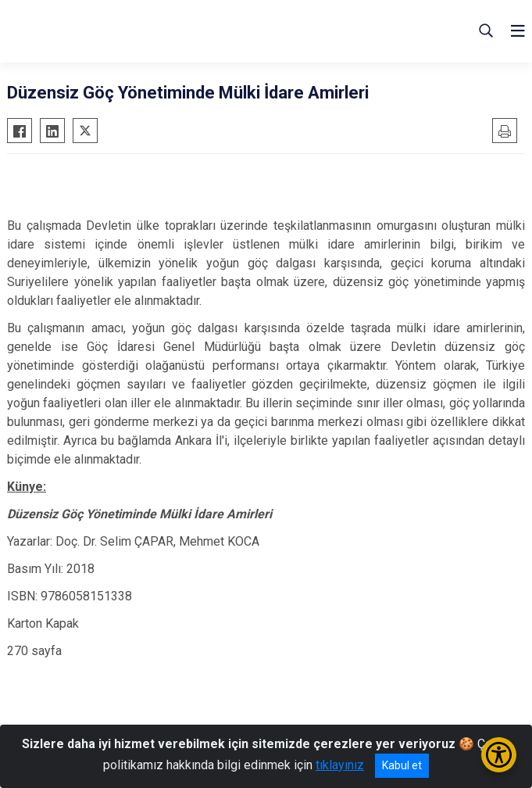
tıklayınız (340, 765)
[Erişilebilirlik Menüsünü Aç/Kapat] (499, 755)
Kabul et (402, 765)
